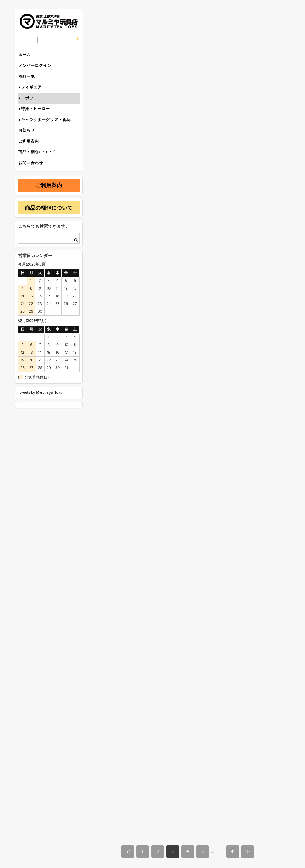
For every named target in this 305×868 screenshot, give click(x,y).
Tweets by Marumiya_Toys (40, 410)
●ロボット (30, 105)
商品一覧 (29, 80)
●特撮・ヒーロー (36, 118)
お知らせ (29, 143)
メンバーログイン (37, 68)
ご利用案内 (31, 155)
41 (233, 851)
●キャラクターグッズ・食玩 (47, 130)
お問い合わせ (33, 180)
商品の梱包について (39, 167)
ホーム (27, 56)
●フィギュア (32, 93)
